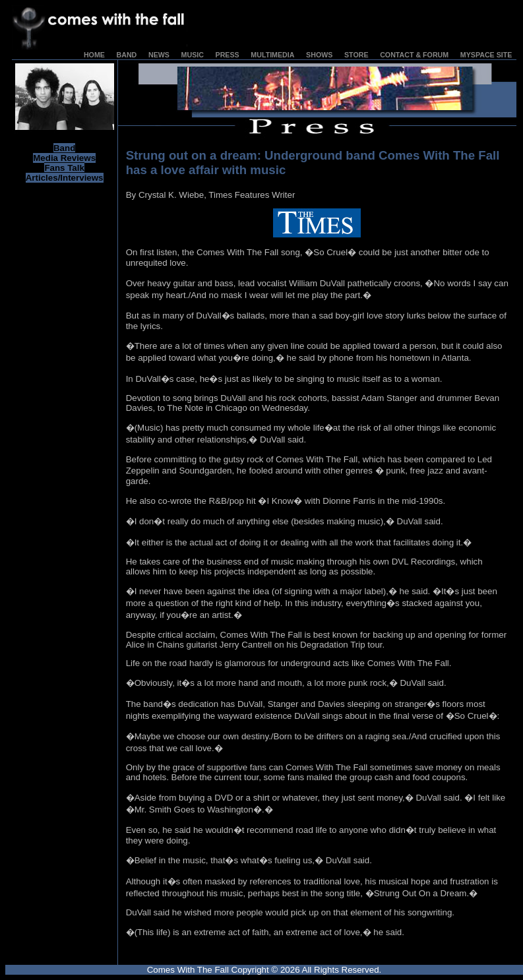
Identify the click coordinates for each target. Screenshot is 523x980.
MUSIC (193, 55)
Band (64, 148)
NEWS (159, 55)
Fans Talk (64, 168)
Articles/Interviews (65, 178)
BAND (127, 55)
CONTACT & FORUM (414, 55)
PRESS (228, 55)
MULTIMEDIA (272, 55)
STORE (356, 55)
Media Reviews (64, 158)
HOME (94, 55)
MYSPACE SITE (486, 55)
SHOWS (319, 55)
